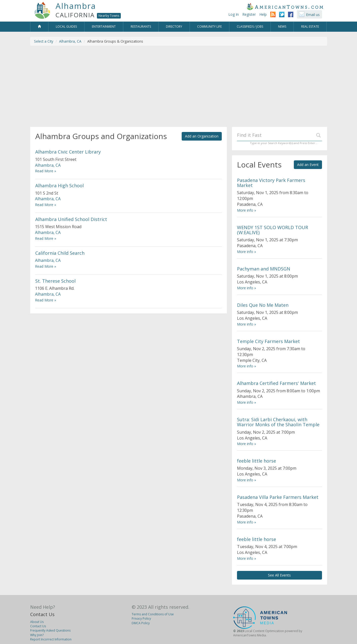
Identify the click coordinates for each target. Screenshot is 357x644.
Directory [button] (174, 27)
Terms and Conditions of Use (153, 614)
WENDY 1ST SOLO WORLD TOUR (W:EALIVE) (273, 230)
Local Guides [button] (66, 27)
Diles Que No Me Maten (263, 305)
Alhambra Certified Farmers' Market (276, 383)
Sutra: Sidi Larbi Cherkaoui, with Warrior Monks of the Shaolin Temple (278, 422)
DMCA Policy (141, 623)
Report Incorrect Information (51, 639)
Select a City (44, 41)
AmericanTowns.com (285, 7)
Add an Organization (202, 136)
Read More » (46, 171)
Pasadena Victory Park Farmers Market (271, 183)
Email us (313, 15)
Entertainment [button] (104, 27)
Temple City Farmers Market (268, 341)
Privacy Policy (141, 618)
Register (249, 14)
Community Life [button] (209, 27)
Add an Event (308, 165)
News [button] (282, 27)
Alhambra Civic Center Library (68, 152)
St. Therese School (55, 281)
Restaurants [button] (141, 27)
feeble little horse (257, 461)
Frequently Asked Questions (50, 630)
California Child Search (60, 253)
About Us (37, 622)
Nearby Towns (109, 16)
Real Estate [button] (310, 27)
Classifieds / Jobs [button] (250, 27)
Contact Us (42, 614)
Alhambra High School (59, 185)
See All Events (279, 575)
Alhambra (76, 6)
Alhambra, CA (70, 41)
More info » (246, 210)
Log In (234, 14)
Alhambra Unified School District (71, 219)
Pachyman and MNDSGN (264, 269)
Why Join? (37, 635)
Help (263, 14)
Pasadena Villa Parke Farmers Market (278, 497)
